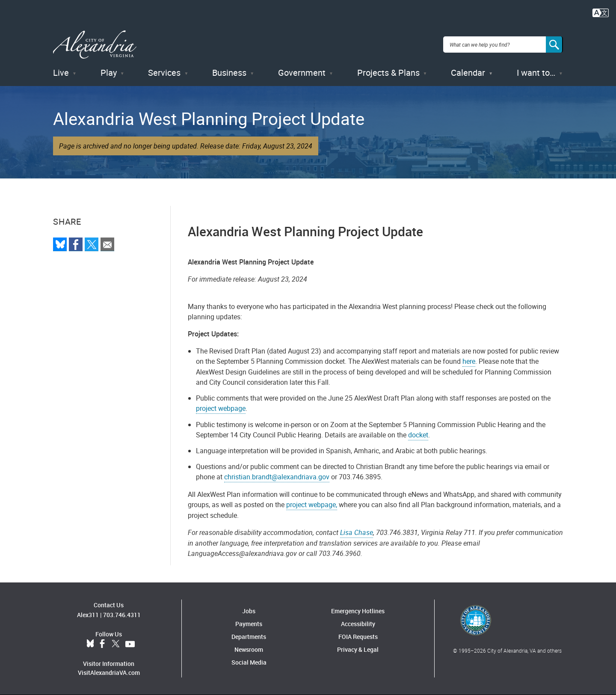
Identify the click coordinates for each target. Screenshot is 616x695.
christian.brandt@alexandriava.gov (277, 477)
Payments (249, 624)
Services (164, 73)
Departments (249, 637)
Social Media (249, 662)
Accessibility (358, 624)
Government (302, 73)
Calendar (468, 73)
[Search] (554, 45)
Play (109, 73)
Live (61, 73)
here (469, 361)
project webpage (221, 408)
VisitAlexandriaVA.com (109, 673)
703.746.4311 (122, 615)
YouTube (130, 644)
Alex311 (88, 615)
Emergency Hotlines (358, 611)
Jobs (249, 611)
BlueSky (90, 644)
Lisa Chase (357, 532)
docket (418, 435)
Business (229, 73)
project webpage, (312, 505)
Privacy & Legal (358, 649)
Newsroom (249, 649)
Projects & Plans (388, 73)
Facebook (102, 644)
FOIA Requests (358, 637)
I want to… (536, 73)
